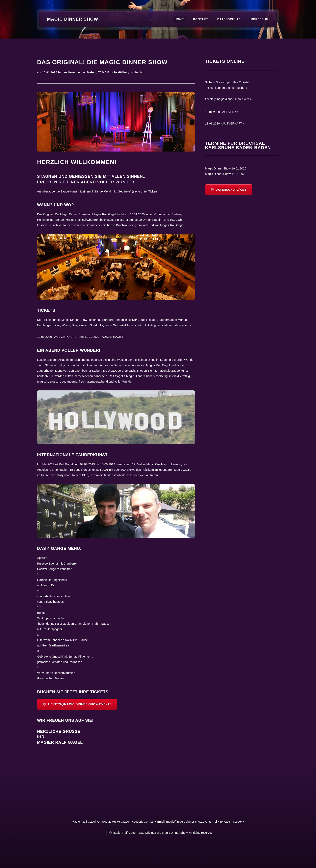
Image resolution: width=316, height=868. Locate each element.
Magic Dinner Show (73, 19)
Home (179, 19)
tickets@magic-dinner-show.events (80, 704)
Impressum (259, 19)
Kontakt (201, 19)
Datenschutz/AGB (231, 190)
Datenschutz (229, 19)
